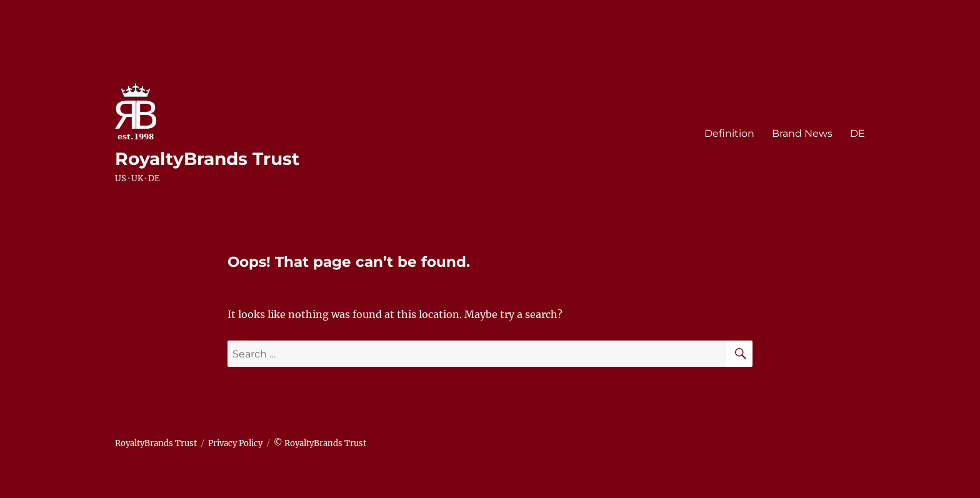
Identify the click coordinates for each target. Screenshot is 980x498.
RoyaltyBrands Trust (207, 159)
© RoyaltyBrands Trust (320, 443)
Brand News (802, 133)
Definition (729, 133)
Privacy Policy (235, 443)
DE (857, 133)
